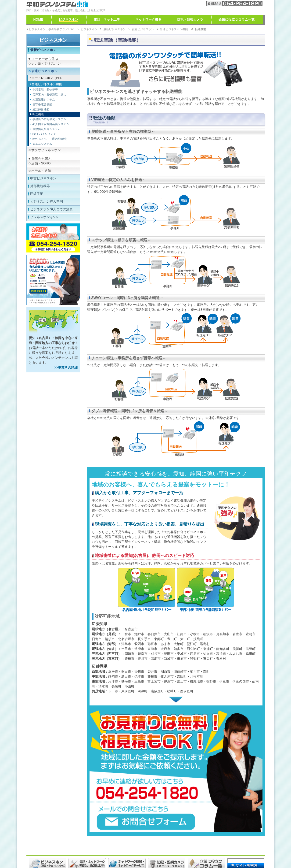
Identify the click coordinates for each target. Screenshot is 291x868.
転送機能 (38, 114)
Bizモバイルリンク (44, 134)
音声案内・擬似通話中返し (49, 95)
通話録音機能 (41, 109)
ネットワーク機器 (148, 19)
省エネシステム (42, 144)
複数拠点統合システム (47, 129)
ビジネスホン (53, 40)
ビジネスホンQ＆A (44, 217)
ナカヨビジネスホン (46, 63)
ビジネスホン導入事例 (47, 201)
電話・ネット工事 (107, 19)
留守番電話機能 (42, 104)
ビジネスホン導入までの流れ (51, 209)
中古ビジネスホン (43, 178)
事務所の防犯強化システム (49, 119)
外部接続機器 (40, 186)
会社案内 (185, 3)
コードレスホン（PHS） (49, 78)
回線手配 (37, 194)
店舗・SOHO (41, 163)
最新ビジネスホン (43, 50)
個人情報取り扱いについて (119, 853)
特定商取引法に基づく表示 (163, 853)
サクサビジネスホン (46, 150)
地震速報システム (44, 99)
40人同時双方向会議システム (51, 124)
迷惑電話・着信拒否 (45, 90)
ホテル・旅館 (41, 171)
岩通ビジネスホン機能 (174, 29)
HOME (38, 19)
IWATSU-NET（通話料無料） (51, 139)
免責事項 (89, 853)
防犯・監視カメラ (190, 19)
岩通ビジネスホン (44, 71)
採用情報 (50, 853)
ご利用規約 (69, 853)
